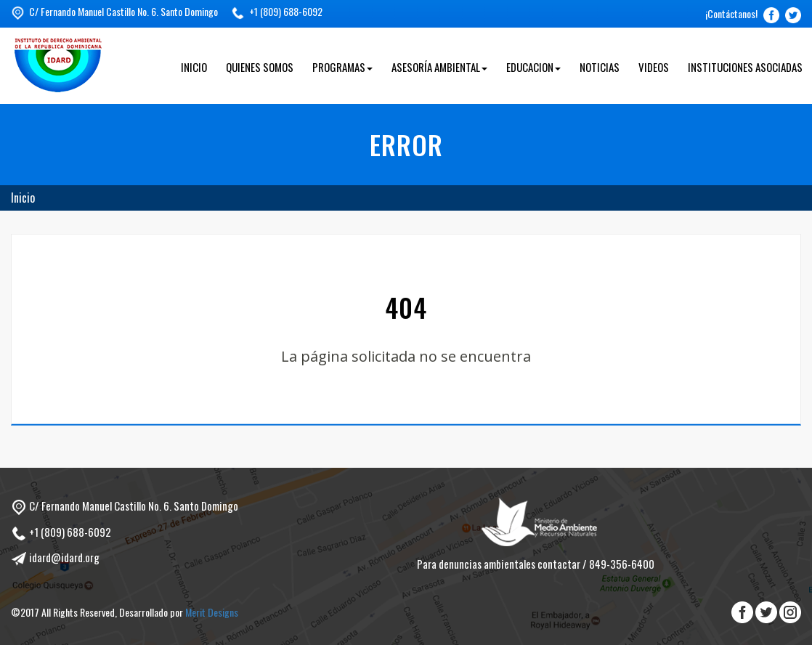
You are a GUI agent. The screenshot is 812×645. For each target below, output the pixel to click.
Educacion (533, 67)
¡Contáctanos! (731, 13)
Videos (654, 67)
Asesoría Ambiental (439, 67)
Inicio (194, 67)
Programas (342, 67)
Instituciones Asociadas (745, 67)
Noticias (600, 67)
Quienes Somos (260, 67)
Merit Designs (212, 612)
